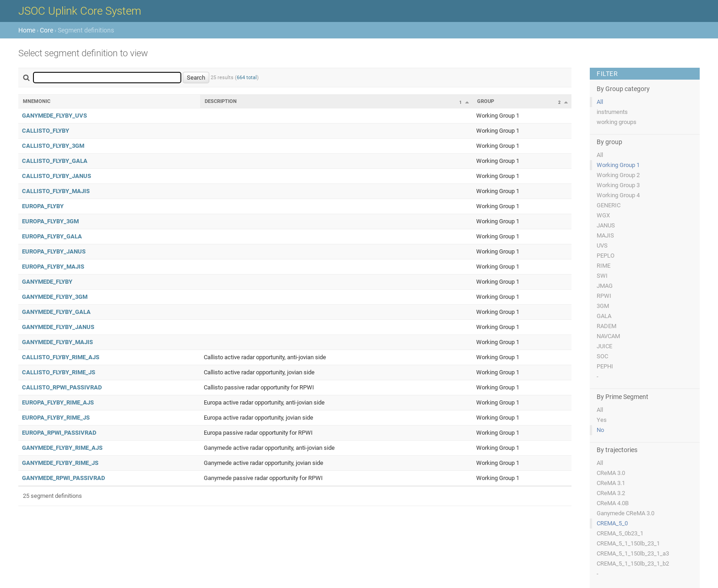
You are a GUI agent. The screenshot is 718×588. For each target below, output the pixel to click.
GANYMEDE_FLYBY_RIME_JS (60, 463)
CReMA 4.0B (613, 503)
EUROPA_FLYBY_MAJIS (53, 267)
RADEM (606, 326)
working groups (617, 122)
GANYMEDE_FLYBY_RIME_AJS (62, 448)
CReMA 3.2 (611, 493)
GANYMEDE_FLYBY (47, 282)
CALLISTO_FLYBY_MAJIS (56, 191)
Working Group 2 (618, 175)
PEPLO (606, 256)
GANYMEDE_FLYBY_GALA (56, 312)
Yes (602, 420)
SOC (602, 356)
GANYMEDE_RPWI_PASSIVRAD (63, 478)
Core (46, 30)
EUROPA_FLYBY (43, 206)
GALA (604, 316)
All (600, 102)
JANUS (606, 225)
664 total (247, 78)
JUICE (604, 346)
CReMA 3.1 (611, 483)
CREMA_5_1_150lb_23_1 (628, 543)
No (600, 430)
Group (486, 101)
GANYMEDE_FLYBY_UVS (54, 116)
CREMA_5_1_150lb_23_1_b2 (633, 564)
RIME (604, 266)
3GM (603, 306)
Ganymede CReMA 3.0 (626, 513)
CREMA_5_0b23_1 (620, 533)
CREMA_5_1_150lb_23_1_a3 (633, 553)
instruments (612, 112)
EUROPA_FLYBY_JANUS (54, 251)
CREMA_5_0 (612, 523)
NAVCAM (608, 336)
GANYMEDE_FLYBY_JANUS (58, 327)
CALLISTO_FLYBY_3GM (53, 146)
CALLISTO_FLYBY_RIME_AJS (61, 357)
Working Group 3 (618, 185)
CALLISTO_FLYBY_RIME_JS (59, 372)
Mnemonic (37, 101)
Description (221, 101)
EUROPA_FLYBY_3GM (50, 221)
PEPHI (605, 366)
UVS (602, 245)
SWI (602, 276)
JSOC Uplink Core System (80, 11)
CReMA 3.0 (611, 473)
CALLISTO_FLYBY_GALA (55, 161)
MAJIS (605, 235)
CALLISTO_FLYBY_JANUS (57, 176)
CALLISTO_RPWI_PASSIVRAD (62, 387)
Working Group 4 (618, 195)
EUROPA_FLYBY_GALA (52, 236)
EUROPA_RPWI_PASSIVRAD (59, 433)
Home (27, 30)
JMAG (605, 286)
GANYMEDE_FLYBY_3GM (55, 297)
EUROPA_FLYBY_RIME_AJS (58, 402)
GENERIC (609, 205)
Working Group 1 (618, 165)
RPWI (604, 296)
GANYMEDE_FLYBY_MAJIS (57, 342)
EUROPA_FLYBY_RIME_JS (56, 418)
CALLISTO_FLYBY (46, 131)
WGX (603, 215)
